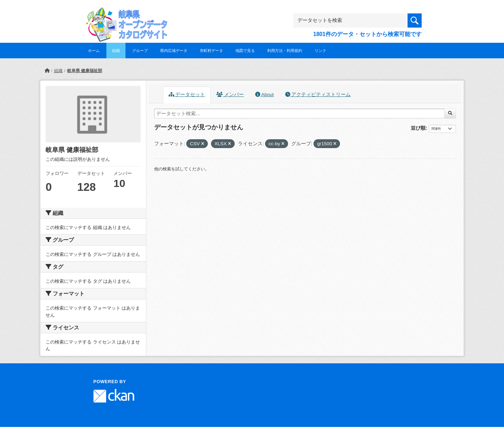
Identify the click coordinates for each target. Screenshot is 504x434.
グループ (140, 51)
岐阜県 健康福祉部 (85, 71)
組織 (116, 51)
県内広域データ (174, 51)
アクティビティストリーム (318, 95)
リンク (320, 51)
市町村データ (211, 51)
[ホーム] (47, 71)
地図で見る (245, 51)
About (264, 95)
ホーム (94, 51)
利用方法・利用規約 (285, 51)
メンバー (230, 95)
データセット (187, 95)
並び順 (418, 128)
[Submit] (450, 113)
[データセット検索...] (299, 113)
